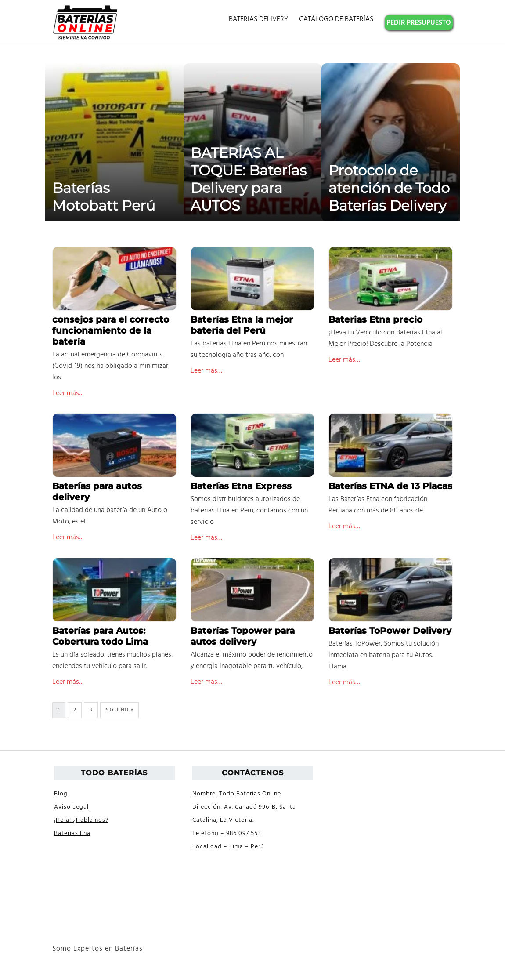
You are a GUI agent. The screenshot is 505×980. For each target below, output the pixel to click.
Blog (61, 794)
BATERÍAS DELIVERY (258, 19)
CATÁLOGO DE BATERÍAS (336, 19)
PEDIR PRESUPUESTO (419, 23)
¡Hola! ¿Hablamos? (81, 820)
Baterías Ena (72, 833)
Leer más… (68, 393)
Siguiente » (119, 710)
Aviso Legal (71, 807)
